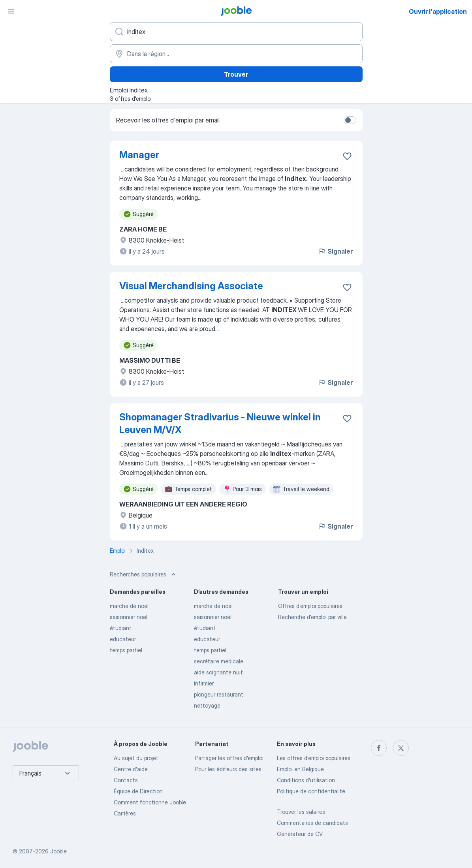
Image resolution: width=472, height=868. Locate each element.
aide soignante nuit (218, 672)
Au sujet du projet (136, 758)
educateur (123, 639)
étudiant (121, 628)
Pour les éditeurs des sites (228, 769)
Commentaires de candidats (312, 823)
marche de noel (129, 606)
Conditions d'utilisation (306, 780)
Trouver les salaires (301, 812)
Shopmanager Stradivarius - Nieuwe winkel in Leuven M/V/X (220, 423)
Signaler (335, 251)
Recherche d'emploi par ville (312, 617)
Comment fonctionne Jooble (150, 802)
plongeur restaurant (219, 694)
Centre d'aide (131, 769)
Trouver (236, 74)
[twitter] (401, 748)
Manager (139, 155)
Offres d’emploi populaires (310, 606)
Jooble (58, 851)
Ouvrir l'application (438, 11)
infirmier (204, 683)
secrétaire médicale (219, 661)
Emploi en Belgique (300, 769)
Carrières (125, 813)
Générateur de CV (300, 834)
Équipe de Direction (138, 791)
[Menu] (11, 11)
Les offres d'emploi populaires (314, 758)
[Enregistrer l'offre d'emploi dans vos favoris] (347, 156)
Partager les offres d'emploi (229, 758)
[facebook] (379, 748)
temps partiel (126, 650)
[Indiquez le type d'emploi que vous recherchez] (236, 32)
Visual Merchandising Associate (191, 286)
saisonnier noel (129, 617)
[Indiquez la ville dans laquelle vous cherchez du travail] (236, 54)
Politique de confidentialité (311, 791)
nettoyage (207, 705)
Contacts (126, 780)
